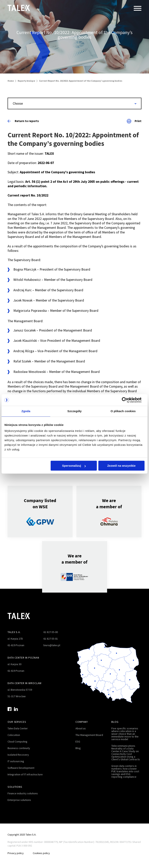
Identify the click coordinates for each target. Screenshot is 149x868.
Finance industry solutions (23, 793)
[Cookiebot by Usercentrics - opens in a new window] (128, 400)
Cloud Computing (17, 742)
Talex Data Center (18, 728)
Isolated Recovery (18, 755)
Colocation (14, 735)
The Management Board (89, 735)
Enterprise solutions (19, 800)
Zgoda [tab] (26, 411)
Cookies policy (42, 853)
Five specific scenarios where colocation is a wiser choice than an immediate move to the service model (125, 734)
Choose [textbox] (18, 103)
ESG (78, 742)
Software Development (21, 768)
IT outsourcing (16, 761)
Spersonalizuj (74, 466)
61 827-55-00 (51, 632)
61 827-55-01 (51, 639)
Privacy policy (16, 853)
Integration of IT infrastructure (25, 774)
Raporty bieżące (26, 81)
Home (11, 81)
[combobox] (74, 103)
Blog (78, 748)
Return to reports (23, 121)
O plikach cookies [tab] (123, 411)
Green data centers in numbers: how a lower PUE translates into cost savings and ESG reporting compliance (125, 771)
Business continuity (19, 748)
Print (134, 121)
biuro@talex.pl (52, 645)
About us (81, 728)
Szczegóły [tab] (74, 411)
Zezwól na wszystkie (121, 466)
